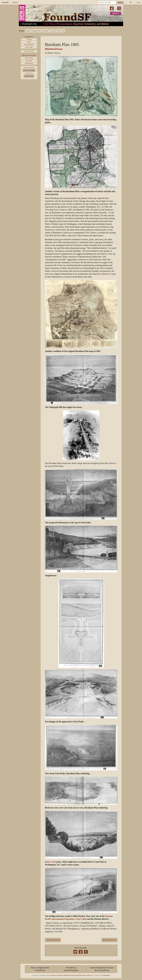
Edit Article (29, 61)
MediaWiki (106, 975)
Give (63, 31)
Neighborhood (36, 31)
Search (120, 3)
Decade (28, 31)
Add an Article (29, 58)
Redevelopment (29, 45)
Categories (29, 37)
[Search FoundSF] (107, 3)
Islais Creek (50, 862)
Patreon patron (29, 76)
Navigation (15, 2)
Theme (53, 31)
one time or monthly (29, 70)
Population (46, 31)
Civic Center (29, 47)
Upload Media (29, 63)
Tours (58, 31)
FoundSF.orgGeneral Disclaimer (71, 969)
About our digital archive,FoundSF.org (40, 969)
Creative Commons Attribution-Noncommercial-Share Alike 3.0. (72, 975)
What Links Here (29, 51)
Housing (29, 39)
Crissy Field (80, 919)
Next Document (110, 940)
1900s (29, 42)
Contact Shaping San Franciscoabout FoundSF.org (102, 969)
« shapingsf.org (28, 24)
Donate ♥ (115, 13)
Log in (139, 2)
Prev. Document (53, 940)
